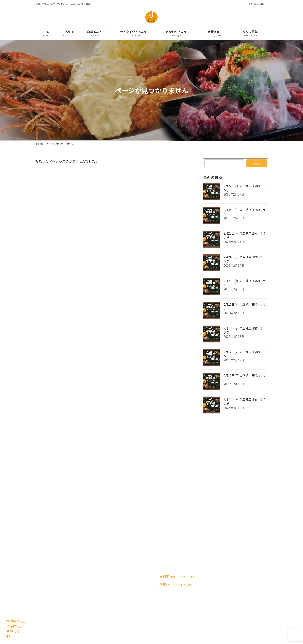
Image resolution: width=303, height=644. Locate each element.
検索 (256, 163)
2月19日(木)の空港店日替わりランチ (245, 306)
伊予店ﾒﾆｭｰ (14, 626)
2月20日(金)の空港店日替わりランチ (245, 283)
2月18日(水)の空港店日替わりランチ (245, 330)
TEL (9, 636)
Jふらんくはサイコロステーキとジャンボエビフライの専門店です (146, 613)
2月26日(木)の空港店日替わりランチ (245, 212)
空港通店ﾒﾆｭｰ (16, 621)
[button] (92, 580)
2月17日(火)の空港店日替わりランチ (245, 354)
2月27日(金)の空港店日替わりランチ (245, 188)
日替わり (12, 631)
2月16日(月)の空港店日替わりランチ (245, 378)
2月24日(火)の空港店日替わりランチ (245, 259)
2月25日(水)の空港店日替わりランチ (245, 235)
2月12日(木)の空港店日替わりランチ (245, 401)
